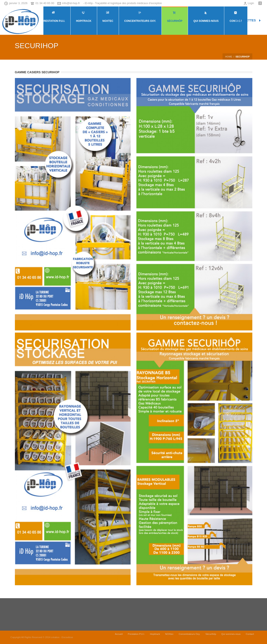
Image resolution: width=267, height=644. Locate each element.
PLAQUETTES (248, 21)
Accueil (119, 637)
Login (249, 3)
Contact (250, 637)
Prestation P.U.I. (53, 17)
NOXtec (108, 17)
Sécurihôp (175, 17)
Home (229, 57)
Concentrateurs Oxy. (140, 17)
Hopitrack (84, 17)
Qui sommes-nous (206, 17)
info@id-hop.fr (71, 3)
